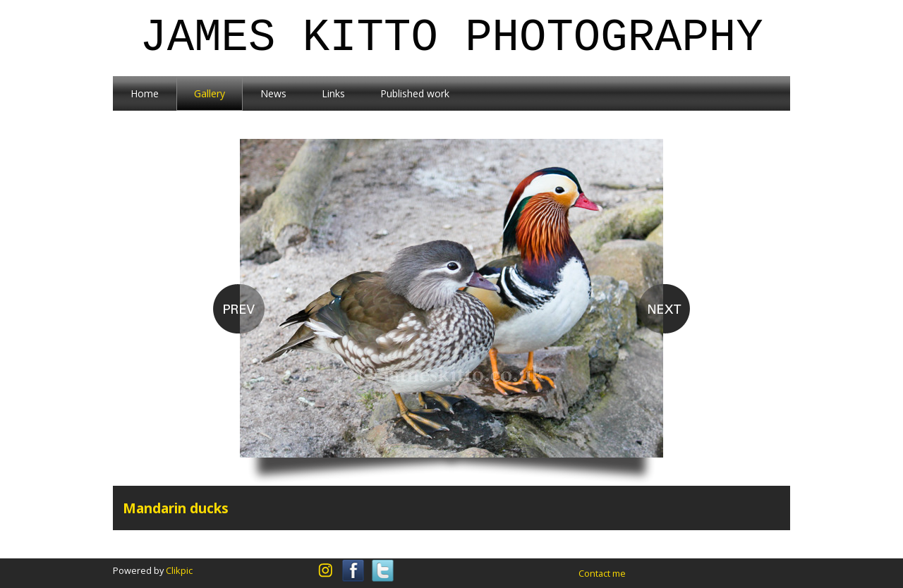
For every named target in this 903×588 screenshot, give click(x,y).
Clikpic (179, 570)
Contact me (602, 573)
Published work (415, 93)
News (273, 93)
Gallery (210, 93)
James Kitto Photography (451, 38)
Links (333, 93)
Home (145, 93)
